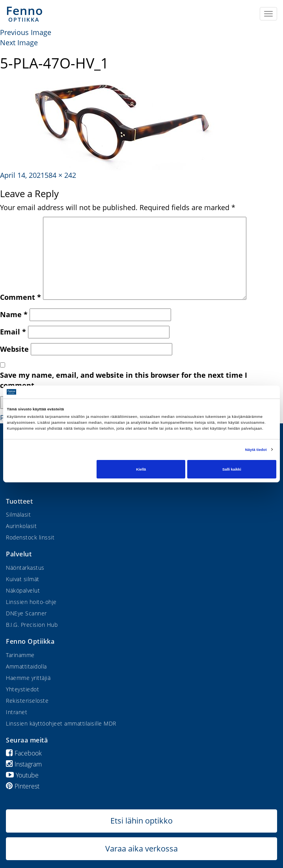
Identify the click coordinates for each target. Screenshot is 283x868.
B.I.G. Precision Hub (32, 625)
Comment (20, 297)
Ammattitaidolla (26, 666)
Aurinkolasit (21, 526)
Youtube (22, 775)
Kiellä (141, 469)
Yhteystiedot (22, 689)
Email (13, 332)
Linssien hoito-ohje (31, 602)
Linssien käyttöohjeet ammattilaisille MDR (61, 723)
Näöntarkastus (25, 568)
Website (14, 349)
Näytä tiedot (256, 450)
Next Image (19, 42)
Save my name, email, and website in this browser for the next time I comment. (124, 380)
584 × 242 (60, 175)
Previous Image (26, 32)
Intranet (17, 712)
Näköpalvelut (23, 590)
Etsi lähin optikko (141, 821)
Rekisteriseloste (27, 701)
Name (14, 314)
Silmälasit (18, 514)
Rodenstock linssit (30, 537)
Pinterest (23, 786)
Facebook (24, 753)
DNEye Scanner (26, 613)
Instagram (24, 764)
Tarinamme (20, 655)
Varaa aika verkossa (141, 849)
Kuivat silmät (23, 579)
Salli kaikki (232, 469)
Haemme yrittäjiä (28, 678)
